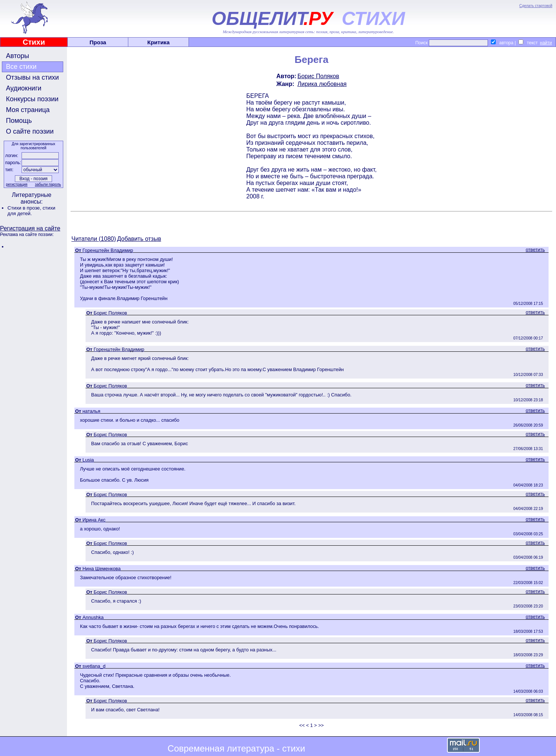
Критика (158, 42)
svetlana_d (94, 666)
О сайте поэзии (30, 131)
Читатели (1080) (94, 239)
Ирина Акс (94, 520)
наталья (91, 411)
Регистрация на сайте (30, 228)
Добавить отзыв (139, 239)
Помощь (19, 121)
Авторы (17, 56)
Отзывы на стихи (32, 77)
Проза (98, 42)
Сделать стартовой (536, 6)
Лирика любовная (322, 84)
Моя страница (28, 110)
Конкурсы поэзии (32, 99)
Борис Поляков (318, 76)
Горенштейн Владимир (108, 250)
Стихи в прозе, (25, 208)
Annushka (93, 617)
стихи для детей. (31, 211)
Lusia (88, 460)
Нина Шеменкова (102, 569)
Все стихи (21, 67)
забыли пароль (48, 184)
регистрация (17, 184)
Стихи (34, 42)
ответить (535, 250)
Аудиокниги (24, 88)
